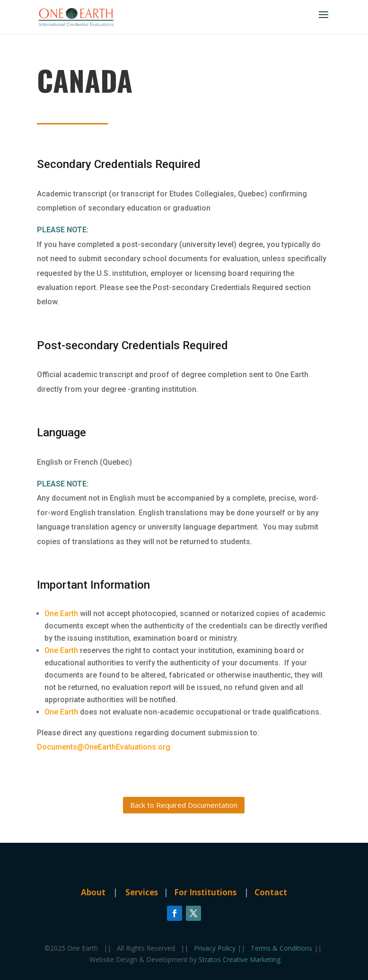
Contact (271, 892)
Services (143, 892)
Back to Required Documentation (184, 805)
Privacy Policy (216, 948)
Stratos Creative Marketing (240, 959)
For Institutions (205, 892)
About (93, 892)
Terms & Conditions (282, 948)
